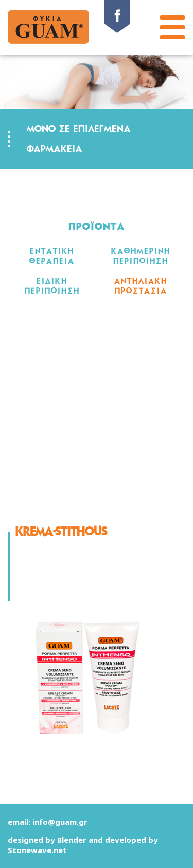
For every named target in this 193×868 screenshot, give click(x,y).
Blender (72, 840)
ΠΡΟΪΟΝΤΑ (97, 227)
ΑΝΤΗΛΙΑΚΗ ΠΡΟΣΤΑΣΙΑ (141, 286)
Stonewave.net (37, 850)
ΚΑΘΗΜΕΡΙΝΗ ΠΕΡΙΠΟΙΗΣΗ (141, 256)
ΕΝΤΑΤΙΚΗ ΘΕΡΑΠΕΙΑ (52, 256)
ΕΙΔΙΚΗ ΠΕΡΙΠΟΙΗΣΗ (52, 286)
